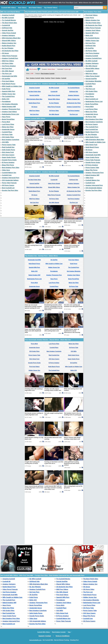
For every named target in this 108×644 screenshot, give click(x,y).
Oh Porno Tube (7, 135)
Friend (53, 103)
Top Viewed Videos (51, 8)
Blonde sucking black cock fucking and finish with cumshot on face (33, 272)
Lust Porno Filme (8, 124)
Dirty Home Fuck (8, 152)
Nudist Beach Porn (9, 46)
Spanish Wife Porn (9, 91)
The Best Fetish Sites (9, 23)
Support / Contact (45, 636)
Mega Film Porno (8, 165)
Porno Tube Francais (9, 183)
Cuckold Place (7, 132)
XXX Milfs (5, 142)
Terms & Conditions (63, 636)
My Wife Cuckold (8, 18)
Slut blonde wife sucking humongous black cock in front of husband (34, 213)
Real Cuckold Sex (8, 147)
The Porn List (7, 74)
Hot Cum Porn (7, 68)
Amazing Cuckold (8, 15)
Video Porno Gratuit (9, 33)
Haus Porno (6, 117)
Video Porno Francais (10, 56)
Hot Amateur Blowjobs (10, 104)
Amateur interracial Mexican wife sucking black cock (53, 380)
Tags (27, 103)
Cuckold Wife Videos (9, 8)
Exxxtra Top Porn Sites (10, 190)
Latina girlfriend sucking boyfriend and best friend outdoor (72, 513)
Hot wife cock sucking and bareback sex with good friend (73, 355)
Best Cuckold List (8, 188)
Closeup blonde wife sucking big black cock (53, 296)
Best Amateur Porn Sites (11, 168)
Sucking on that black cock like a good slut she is (54, 512)
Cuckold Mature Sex (9, 173)
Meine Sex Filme (8, 127)
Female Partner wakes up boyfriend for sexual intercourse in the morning (72, 380)
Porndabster (6, 101)
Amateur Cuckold (35, 103)
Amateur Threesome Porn (11, 109)
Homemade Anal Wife (10, 76)
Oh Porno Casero (8, 185)
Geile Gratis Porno (8, 150)
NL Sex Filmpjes (8, 48)
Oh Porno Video (8, 63)
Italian (43, 103)
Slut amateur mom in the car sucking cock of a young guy (73, 464)
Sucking (48, 103)
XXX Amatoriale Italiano (10, 180)
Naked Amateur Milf (9, 107)
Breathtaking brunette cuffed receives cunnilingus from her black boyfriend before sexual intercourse (53, 357)
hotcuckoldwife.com (35, 640)
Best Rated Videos (35, 8)
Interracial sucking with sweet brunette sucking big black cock (53, 272)
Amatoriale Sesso (8, 129)
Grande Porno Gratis (9, 160)
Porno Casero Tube (9, 145)
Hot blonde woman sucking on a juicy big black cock (34, 464)
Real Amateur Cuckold (48, 98)
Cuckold (64, 103)
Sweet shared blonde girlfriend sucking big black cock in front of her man (34, 537)
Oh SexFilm (6, 79)
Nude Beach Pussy (9, 84)
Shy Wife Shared (8, 71)
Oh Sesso (5, 53)
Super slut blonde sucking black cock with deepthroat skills (33, 380)
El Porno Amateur (8, 162)
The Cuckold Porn (8, 96)
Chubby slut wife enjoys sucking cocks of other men (53, 439)
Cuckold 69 (6, 25)
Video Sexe (6, 170)
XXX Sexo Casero (8, 155)
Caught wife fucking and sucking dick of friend (32, 512)
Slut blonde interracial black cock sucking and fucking (53, 187)
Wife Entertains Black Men (11, 38)
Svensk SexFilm (8, 30)
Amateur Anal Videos (9, 112)
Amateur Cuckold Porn (10, 58)
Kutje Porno (6, 89)
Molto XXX (6, 99)
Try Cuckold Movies (9, 20)
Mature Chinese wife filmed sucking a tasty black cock (72, 488)
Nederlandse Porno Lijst (10, 114)
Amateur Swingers (8, 35)
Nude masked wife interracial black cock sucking (73, 271)
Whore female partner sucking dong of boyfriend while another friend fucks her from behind (34, 189)
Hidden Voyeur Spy (9, 94)
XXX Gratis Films (8, 137)
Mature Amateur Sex (9, 43)
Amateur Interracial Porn (11, 178)
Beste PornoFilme (8, 119)
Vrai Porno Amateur (9, 66)
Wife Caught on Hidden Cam (12, 86)
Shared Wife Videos (9, 41)
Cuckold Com (7, 175)
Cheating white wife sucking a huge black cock (34, 439)
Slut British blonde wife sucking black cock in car (74, 187)
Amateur (58, 103)
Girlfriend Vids (7, 28)
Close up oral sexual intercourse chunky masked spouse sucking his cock (33, 356)
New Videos (22, 8)
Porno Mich (6, 122)
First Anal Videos (8, 81)
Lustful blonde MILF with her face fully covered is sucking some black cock (53, 537)
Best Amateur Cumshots (11, 140)
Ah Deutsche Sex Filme (10, 51)
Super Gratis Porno (9, 157)
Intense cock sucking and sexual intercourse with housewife (72, 297)
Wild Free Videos (8, 61)
